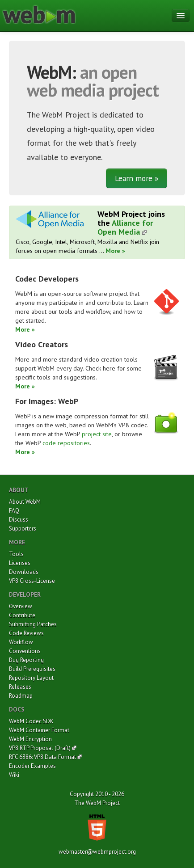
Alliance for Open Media (125, 227)
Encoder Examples (32, 766)
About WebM (25, 502)
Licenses (20, 563)
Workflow (21, 642)
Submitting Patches (33, 624)
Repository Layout (31, 678)
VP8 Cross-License (32, 581)
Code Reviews (26, 633)
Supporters (23, 529)
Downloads (24, 572)
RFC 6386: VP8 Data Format (42, 757)
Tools (16, 554)
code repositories (66, 443)
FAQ (14, 511)
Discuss (19, 520)
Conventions (25, 651)
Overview (21, 606)
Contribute (22, 615)
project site (97, 434)
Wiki (14, 775)
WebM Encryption (30, 739)
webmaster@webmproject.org (97, 852)
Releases (20, 687)
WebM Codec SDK (31, 721)
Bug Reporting (26, 660)
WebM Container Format (39, 730)
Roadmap (21, 696)
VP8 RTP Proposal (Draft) (40, 748)
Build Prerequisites (32, 669)
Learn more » (137, 178)
